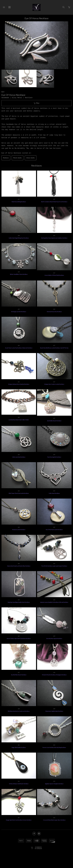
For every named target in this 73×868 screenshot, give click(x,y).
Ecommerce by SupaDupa (38, 848)
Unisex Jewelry (31, 158)
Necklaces (6, 158)
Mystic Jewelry (18, 158)
